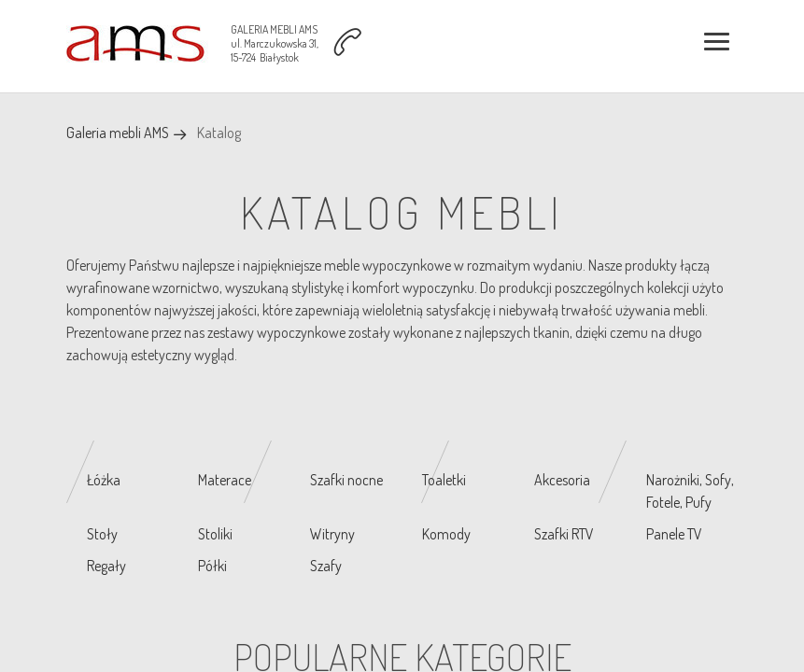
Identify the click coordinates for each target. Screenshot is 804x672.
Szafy (326, 566)
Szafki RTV (564, 534)
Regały (106, 566)
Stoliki (215, 534)
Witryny (332, 534)
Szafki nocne (346, 480)
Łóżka (104, 480)
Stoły (102, 534)
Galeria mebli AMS (118, 133)
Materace (225, 480)
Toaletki (444, 480)
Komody (446, 534)
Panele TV (674, 534)
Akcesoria (562, 480)
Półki (212, 566)
